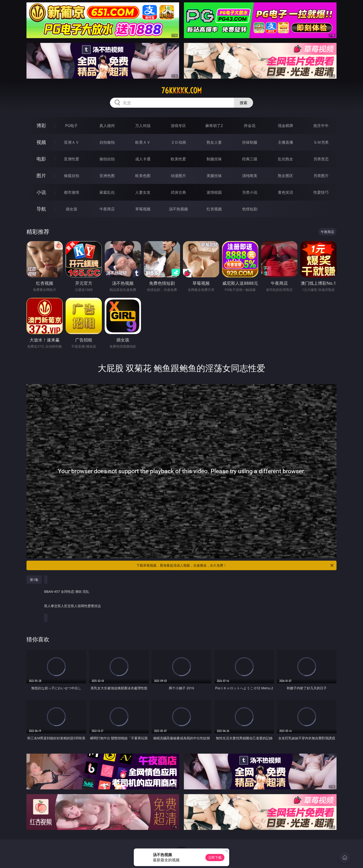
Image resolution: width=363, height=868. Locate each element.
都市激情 (72, 192)
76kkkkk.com (182, 91)
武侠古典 (178, 192)
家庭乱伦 (107, 192)
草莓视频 (143, 209)
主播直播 (285, 142)
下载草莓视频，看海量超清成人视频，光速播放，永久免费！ (235, 565)
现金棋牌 (285, 126)
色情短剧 (250, 209)
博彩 (41, 125)
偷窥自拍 (72, 176)
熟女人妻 (214, 142)
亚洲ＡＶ (72, 142)
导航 (41, 209)
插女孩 (72, 209)
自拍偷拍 (107, 142)
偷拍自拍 (107, 159)
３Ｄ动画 (178, 142)
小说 (41, 192)
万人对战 (143, 126)
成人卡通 (143, 159)
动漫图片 (178, 176)
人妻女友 (143, 192)
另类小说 (250, 192)
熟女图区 (285, 176)
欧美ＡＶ (143, 142)
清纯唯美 (250, 176)
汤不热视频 (178, 209)
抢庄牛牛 (321, 126)
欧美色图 (143, 176)
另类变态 (321, 159)
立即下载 (215, 857)
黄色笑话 (285, 192)
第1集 (34, 580)
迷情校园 (214, 192)
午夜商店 (107, 209)
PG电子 (71, 126)
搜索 (244, 103)
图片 (41, 175)
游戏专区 (178, 126)
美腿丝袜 (214, 176)
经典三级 (250, 159)
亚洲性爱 (72, 159)
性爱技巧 (321, 192)
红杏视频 (214, 209)
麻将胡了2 (214, 126)
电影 (41, 159)
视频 (41, 142)
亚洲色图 (107, 176)
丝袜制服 (250, 142)
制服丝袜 (214, 159)
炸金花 (250, 126)
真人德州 (107, 126)
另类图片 (321, 176)
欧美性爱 (178, 159)
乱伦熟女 (285, 159)
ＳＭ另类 (321, 142)
